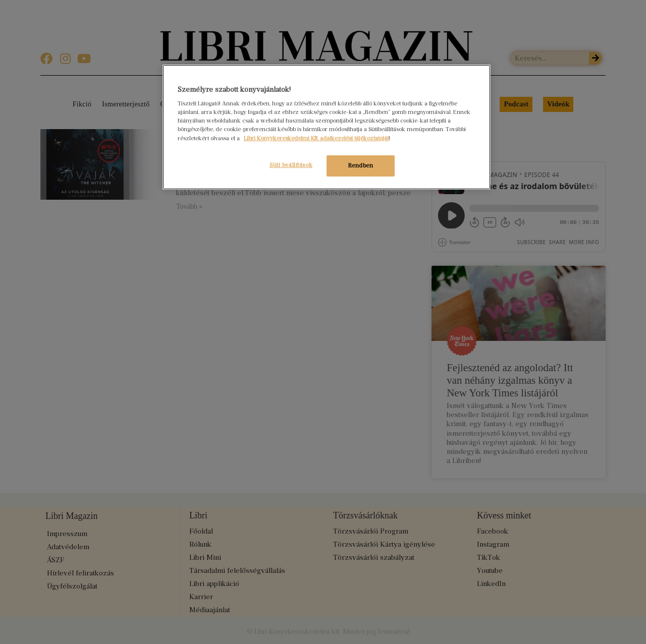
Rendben (361, 165)
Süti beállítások (287, 165)
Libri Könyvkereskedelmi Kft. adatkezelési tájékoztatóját (316, 138)
